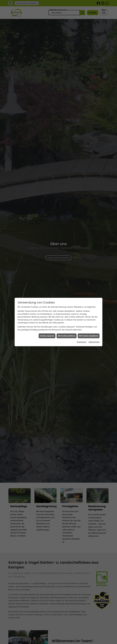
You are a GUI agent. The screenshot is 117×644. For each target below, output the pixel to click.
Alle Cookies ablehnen (66, 335)
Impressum (82, 341)
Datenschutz (94, 341)
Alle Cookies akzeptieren (89, 335)
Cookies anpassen (47, 335)
